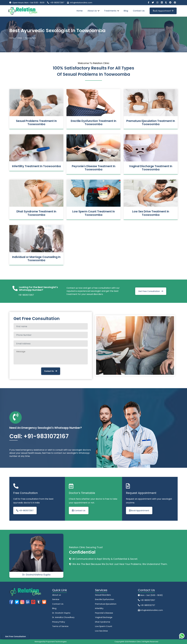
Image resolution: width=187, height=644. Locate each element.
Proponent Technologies (56, 642)
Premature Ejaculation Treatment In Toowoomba (151, 123)
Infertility (99, 608)
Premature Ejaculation (106, 604)
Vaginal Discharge (104, 617)
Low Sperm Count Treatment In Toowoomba (94, 213)
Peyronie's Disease (104, 613)
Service (56, 599)
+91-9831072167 (57, 3)
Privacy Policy (59, 622)
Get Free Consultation (149, 291)
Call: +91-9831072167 (39, 436)
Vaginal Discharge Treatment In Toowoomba (151, 168)
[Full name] (51, 326)
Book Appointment (163, 11)
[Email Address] (51, 344)
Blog (126, 11)
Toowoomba (30, 38)
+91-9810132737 (147, 605)
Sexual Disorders (103, 595)
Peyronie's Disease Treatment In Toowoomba (94, 168)
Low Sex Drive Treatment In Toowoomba (151, 213)
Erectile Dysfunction (105, 599)
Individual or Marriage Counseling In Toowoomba (36, 259)
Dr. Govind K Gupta (61, 613)
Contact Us (139, 11)
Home (80, 11)
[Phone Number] (51, 335)
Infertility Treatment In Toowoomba (36, 166)
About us (57, 595)
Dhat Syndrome (103, 622)
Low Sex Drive (101, 631)
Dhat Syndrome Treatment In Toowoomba (36, 213)
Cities (20, 38)
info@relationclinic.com (81, 3)
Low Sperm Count (104, 626)
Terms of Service (60, 626)
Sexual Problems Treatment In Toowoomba (36, 123)
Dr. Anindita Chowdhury (63, 617)
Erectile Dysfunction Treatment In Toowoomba (94, 123)
